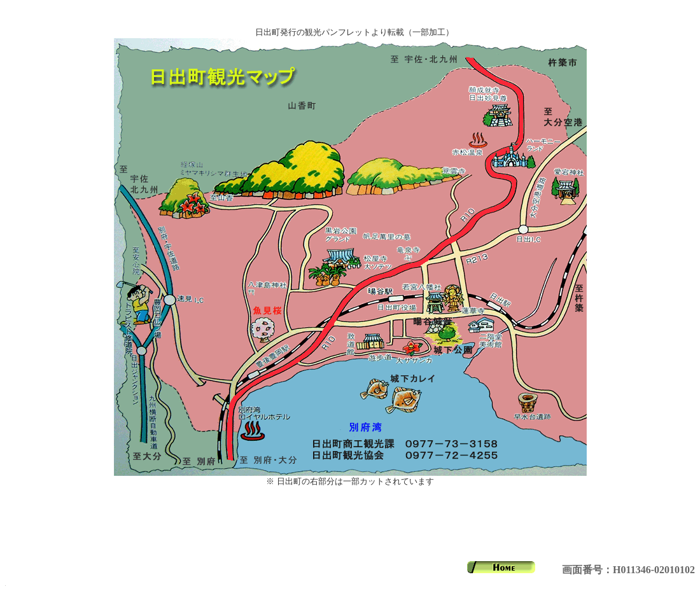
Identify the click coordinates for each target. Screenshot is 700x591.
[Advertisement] (350, 524)
